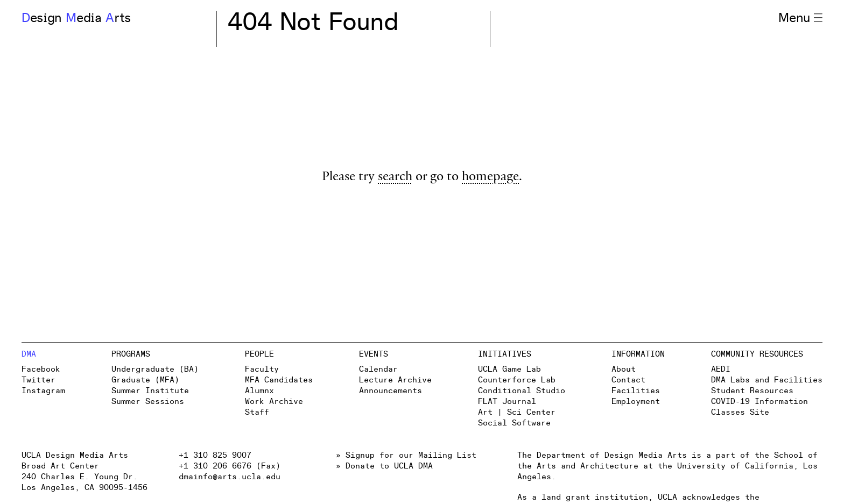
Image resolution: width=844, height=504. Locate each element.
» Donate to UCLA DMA (384, 466)
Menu (800, 18)
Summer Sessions (148, 402)
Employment (636, 402)
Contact (628, 380)
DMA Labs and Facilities (767, 380)
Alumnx (259, 391)
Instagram (43, 391)
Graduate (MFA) (145, 380)
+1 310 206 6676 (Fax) (230, 466)
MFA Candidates (279, 380)
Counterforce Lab (517, 380)
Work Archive (274, 402)
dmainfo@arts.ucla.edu (230, 477)
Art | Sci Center (517, 412)
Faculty (262, 369)
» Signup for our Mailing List (406, 455)
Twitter (38, 380)
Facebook (41, 369)
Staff (257, 412)
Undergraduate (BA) (155, 369)
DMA (29, 354)
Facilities (636, 391)
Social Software (514, 423)
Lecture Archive (395, 380)
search (395, 178)
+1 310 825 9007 (215, 455)
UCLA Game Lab (509, 369)
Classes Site (740, 412)
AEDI (721, 369)
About (624, 369)
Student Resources (752, 391)
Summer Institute (150, 391)
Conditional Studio (522, 391)
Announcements (391, 391)
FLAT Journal (507, 402)
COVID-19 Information (759, 402)
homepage (490, 178)
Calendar (378, 369)
